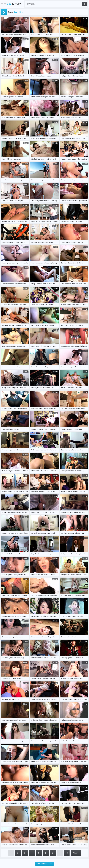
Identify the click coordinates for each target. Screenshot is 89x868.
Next (76, 853)
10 (67, 853)
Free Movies (11, 4)
